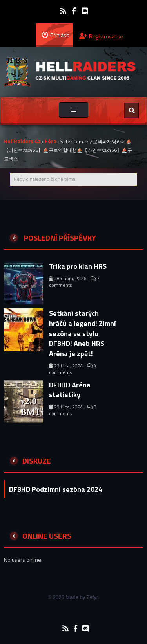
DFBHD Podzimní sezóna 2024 (56, 489)
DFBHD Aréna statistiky (70, 390)
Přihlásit (55, 35)
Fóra (51, 141)
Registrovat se (101, 36)
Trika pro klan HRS (78, 266)
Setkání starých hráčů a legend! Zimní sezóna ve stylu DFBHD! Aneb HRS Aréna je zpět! (83, 333)
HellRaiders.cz (22, 141)
